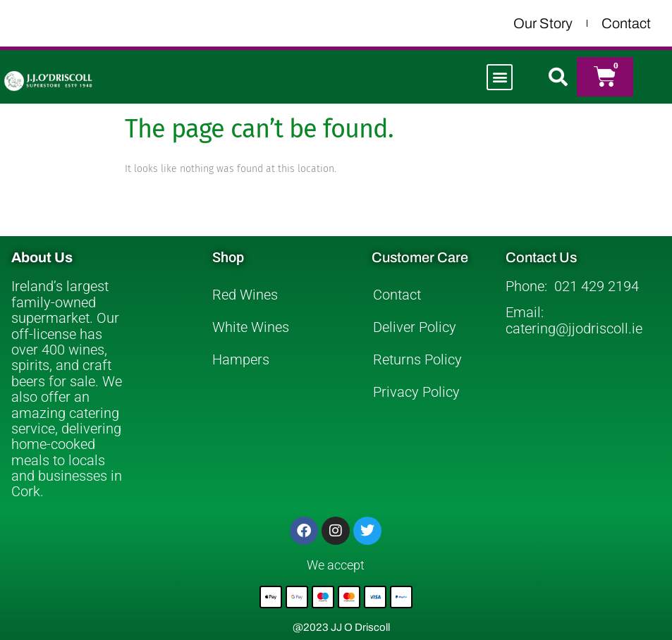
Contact (626, 23)
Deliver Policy (415, 327)
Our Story (543, 23)
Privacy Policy (416, 392)
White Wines (251, 327)
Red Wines (245, 295)
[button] (500, 77)
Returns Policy (417, 359)
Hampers (241, 359)
